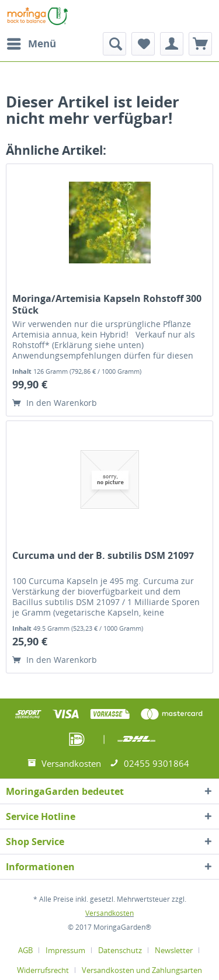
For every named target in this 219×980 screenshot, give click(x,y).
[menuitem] (31, 44)
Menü (32, 42)
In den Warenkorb (55, 403)
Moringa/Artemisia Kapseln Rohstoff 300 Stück (107, 304)
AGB (25, 950)
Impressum (65, 950)
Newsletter (174, 950)
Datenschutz (120, 950)
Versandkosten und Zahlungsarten (142, 970)
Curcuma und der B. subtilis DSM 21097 (103, 556)
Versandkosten (109, 913)
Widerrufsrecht (43, 970)
